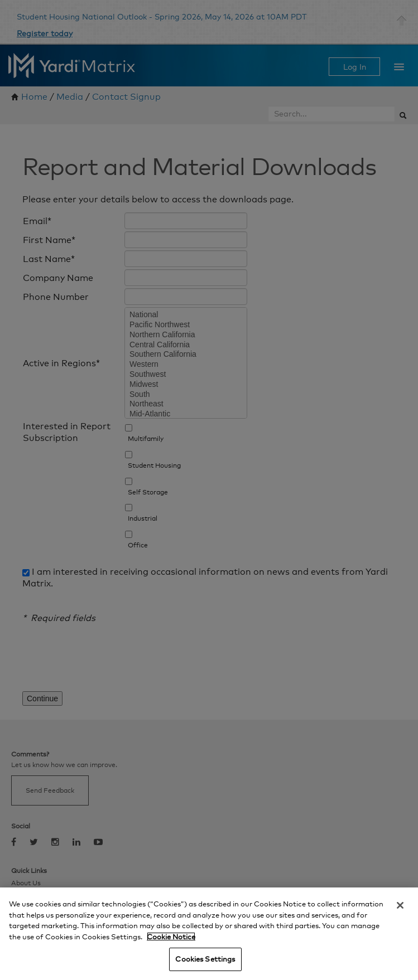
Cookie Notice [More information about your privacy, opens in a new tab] (171, 937)
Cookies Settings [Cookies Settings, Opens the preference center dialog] (205, 959)
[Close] (400, 905)
